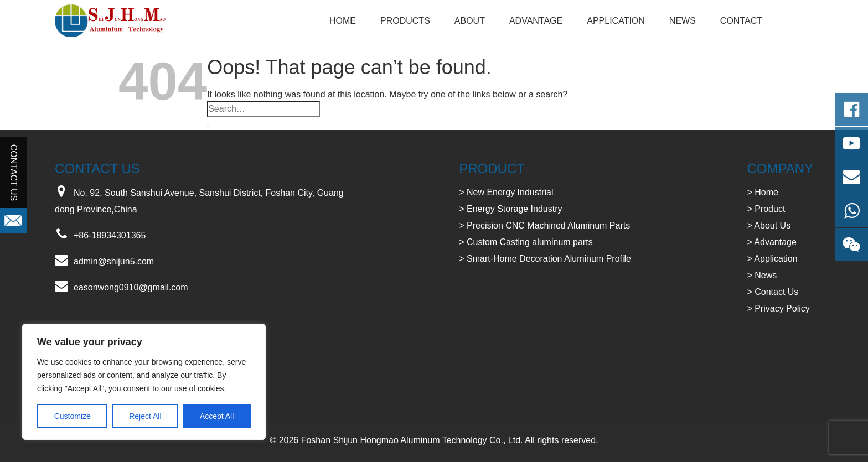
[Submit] (208, 126)
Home (343, 21)
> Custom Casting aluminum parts (526, 242)
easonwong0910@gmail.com (131, 287)
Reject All (145, 416)
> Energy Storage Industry (510, 209)
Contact (741, 21)
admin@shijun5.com (114, 261)
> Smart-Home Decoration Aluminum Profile (545, 259)
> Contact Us (773, 292)
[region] (144, 382)
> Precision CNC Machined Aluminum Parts (544, 225)
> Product (766, 209)
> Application (772, 259)
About (470, 21)
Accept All (217, 416)
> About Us (769, 225)
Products (405, 21)
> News (762, 275)
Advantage (536, 21)
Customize (73, 416)
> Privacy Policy (778, 308)
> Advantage (771, 242)
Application (616, 21)
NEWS (683, 21)
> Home (762, 192)
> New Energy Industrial (506, 192)
